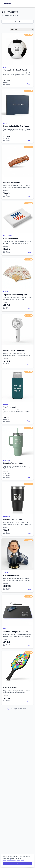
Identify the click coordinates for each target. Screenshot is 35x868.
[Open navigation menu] (32, 4)
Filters (17, 22)
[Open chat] (30, 863)
